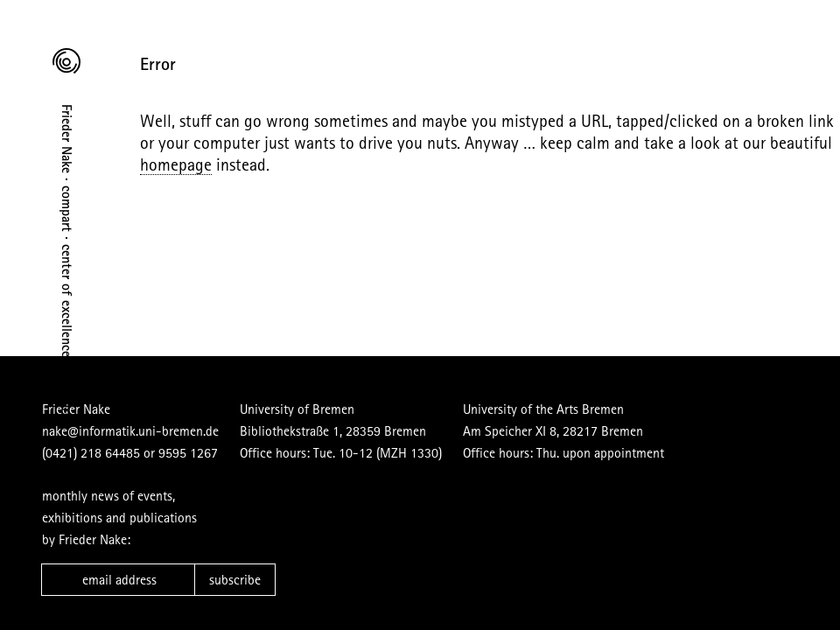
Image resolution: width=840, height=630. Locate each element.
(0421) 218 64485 (91, 452)
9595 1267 (188, 452)
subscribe (235, 579)
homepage (176, 164)
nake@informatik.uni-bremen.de (130, 430)
